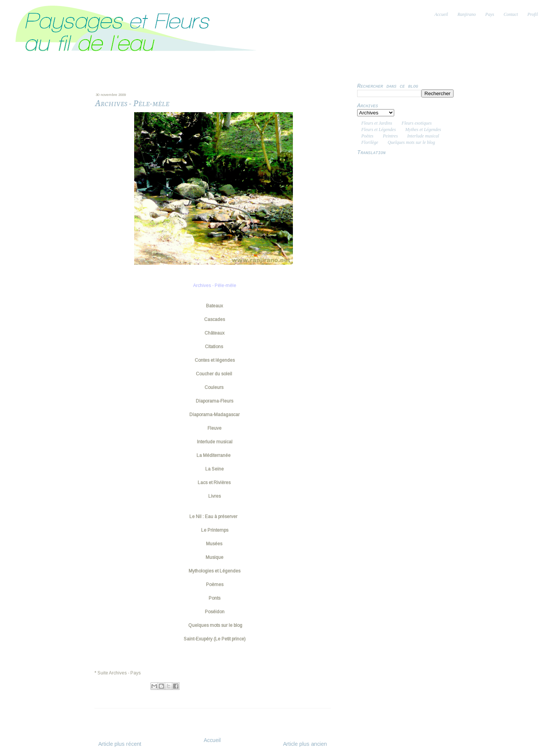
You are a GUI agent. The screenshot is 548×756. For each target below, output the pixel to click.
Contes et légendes (215, 360)
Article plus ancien (305, 744)
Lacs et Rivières (215, 483)
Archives (125, 694)
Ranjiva (126, 685)
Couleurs (214, 387)
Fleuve (214, 428)
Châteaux (214, 333)
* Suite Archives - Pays (118, 673)
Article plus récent (120, 744)
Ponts (214, 598)
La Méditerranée (215, 455)
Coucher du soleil (214, 374)
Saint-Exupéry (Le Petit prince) (215, 639)
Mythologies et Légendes (214, 571)
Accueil (212, 740)
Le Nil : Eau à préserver (214, 517)
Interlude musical (215, 442)
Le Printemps (215, 530)
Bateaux (214, 306)
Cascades (214, 319)
